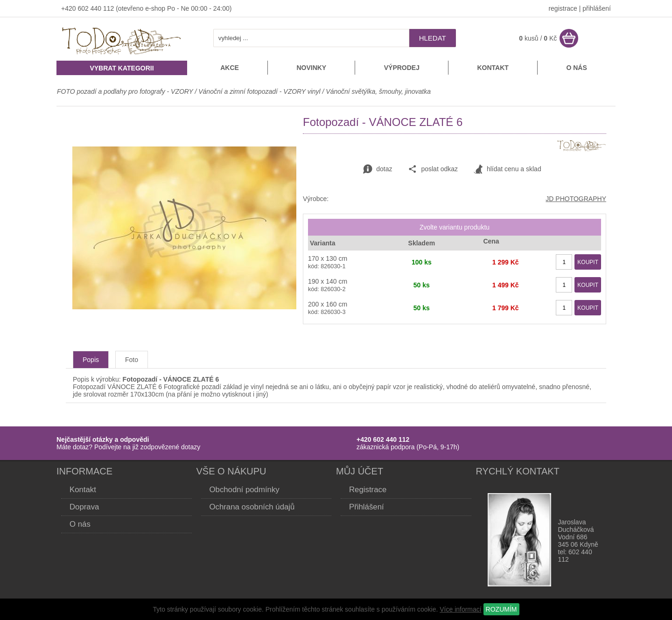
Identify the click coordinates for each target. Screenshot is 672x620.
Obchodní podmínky (245, 490)
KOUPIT (588, 262)
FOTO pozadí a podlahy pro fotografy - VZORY (126, 91)
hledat (433, 38)
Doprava (84, 507)
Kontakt (493, 68)
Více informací (460, 609)
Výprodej (402, 68)
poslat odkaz (433, 169)
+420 (69, 8)
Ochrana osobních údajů (252, 507)
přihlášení (597, 8)
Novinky (311, 68)
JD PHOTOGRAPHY (576, 199)
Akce (230, 68)
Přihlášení (367, 507)
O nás (576, 68)
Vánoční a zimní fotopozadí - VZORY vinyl (259, 91)
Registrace (368, 490)
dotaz (378, 169)
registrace (563, 8)
